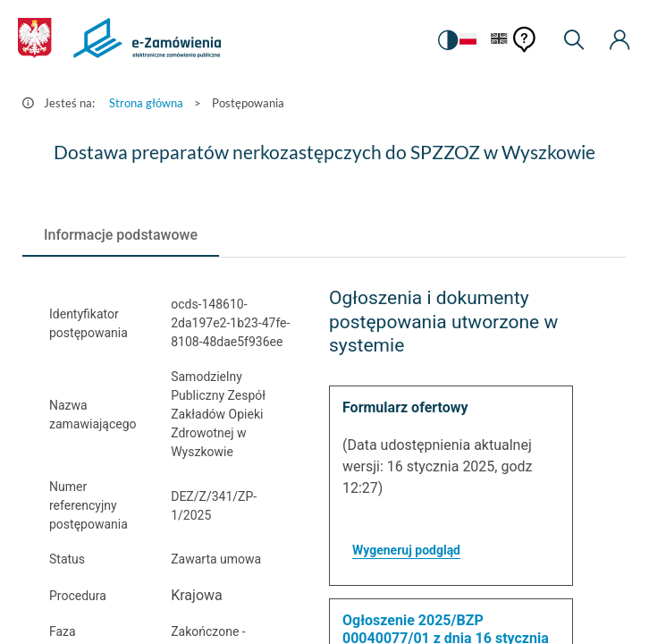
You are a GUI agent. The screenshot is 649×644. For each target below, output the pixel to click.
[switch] (448, 40)
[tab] (121, 235)
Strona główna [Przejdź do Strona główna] (146, 103)
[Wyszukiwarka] (574, 40)
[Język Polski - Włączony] (468, 40)
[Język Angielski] (499, 40)
